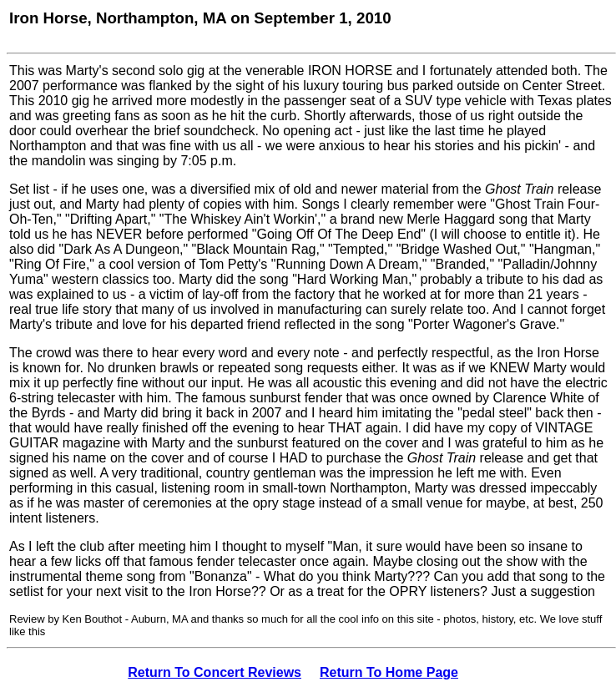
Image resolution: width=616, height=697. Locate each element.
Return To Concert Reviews (215, 672)
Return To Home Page (389, 672)
